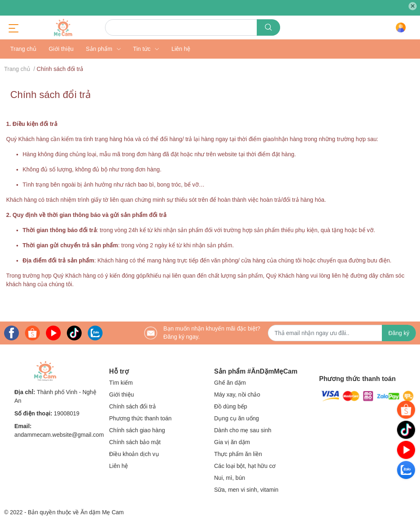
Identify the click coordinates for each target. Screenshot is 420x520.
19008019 (66, 413)
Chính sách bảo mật (135, 442)
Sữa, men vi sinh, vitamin (246, 490)
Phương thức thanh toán (140, 418)
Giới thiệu (122, 395)
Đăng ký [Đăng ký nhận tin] (399, 333)
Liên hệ (119, 466)
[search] (268, 27)
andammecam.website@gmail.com (59, 435)
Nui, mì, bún (229, 478)
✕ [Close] (413, 6)
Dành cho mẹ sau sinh (243, 430)
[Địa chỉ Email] (342, 333)
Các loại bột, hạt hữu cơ (245, 466)
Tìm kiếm (121, 383)
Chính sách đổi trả (50, 95)
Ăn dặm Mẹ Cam (102, 512)
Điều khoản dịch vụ (134, 454)
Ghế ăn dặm (230, 383)
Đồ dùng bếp (231, 406)
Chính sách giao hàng (137, 430)
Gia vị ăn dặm (232, 442)
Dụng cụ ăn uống (236, 418)
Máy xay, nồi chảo (237, 395)
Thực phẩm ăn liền (238, 454)
